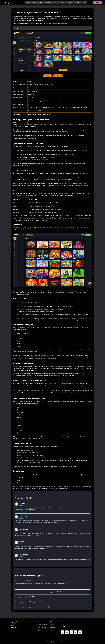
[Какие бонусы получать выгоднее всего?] (52, 602)
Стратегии (78, 3)
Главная (28, 3)
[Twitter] (76, 632)
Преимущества (38, 3)
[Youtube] (71, 632)
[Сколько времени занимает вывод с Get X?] (52, 607)
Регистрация (48, 3)
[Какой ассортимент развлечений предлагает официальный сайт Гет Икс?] (52, 597)
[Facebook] (67, 632)
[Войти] (47, 76)
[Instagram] (80, 632)
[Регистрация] (58, 76)
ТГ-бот (81, 385)
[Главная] (7, 3)
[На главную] (23, 622)
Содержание (20, 28)
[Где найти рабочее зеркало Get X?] (52, 581)
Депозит (57, 3)
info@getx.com (65, 626)
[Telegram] (63, 632)
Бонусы (70, 3)
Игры (64, 3)
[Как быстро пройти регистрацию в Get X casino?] (52, 592)
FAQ (85, 3)
